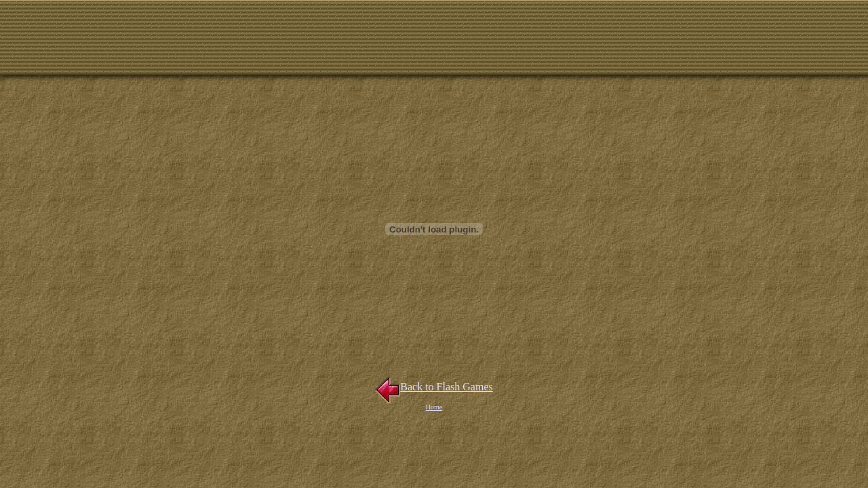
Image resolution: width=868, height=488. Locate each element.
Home (434, 407)
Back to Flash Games (434, 387)
